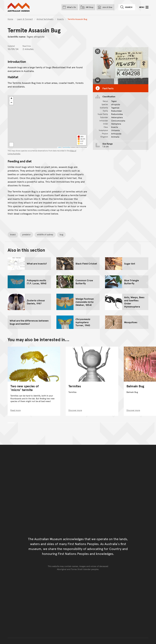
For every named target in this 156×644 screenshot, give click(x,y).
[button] (11, 99)
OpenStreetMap (66, 147)
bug (61, 234)
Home (10, 19)
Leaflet (59, 147)
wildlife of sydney (45, 234)
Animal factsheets (45, 19)
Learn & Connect (25, 19)
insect (13, 234)
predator (26, 234)
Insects (61, 19)
